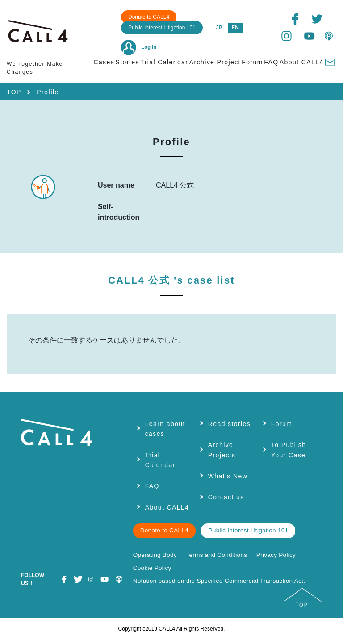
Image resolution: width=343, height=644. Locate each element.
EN (235, 28)
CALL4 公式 (171, 280)
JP (219, 28)
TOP (14, 92)
